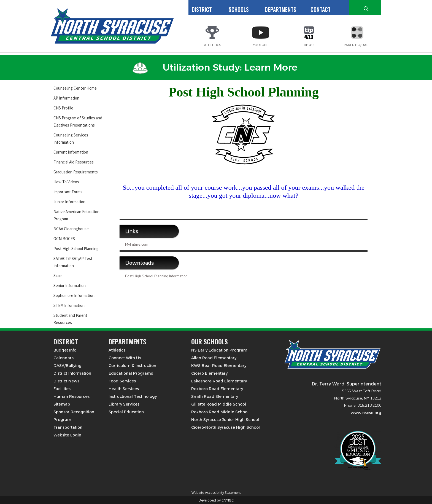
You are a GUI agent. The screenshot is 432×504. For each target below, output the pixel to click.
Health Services (124, 389)
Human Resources (71, 396)
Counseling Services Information (71, 139)
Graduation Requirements (76, 172)
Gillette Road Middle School (219, 404)
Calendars (64, 358)
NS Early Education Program (219, 350)
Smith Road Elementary (215, 396)
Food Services (122, 381)
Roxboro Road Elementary (217, 389)
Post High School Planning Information (156, 276)
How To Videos (66, 182)
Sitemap (62, 404)
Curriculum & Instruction (132, 366)
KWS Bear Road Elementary (219, 366)
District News (66, 381)
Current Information (71, 152)
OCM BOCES (64, 239)
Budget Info (65, 350)
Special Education (126, 412)
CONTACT (321, 9)
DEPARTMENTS (280, 9)
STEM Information (69, 305)
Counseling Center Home (75, 88)
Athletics (117, 350)
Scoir (58, 276)
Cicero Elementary (209, 373)
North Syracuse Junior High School (225, 420)
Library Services (124, 404)
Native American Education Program (76, 215)
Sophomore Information (74, 295)
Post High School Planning (76, 249)
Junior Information (69, 202)
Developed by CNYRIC (216, 500)
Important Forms (68, 192)
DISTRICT (202, 9)
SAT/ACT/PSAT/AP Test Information (73, 262)
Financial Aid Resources (74, 162)
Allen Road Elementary (214, 358)
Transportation (68, 427)
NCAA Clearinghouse (71, 229)
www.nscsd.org (366, 413)
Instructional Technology (133, 396)
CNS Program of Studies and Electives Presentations (78, 121)
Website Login (67, 435)
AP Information (66, 98)
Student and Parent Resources (70, 319)
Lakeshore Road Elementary (219, 381)
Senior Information (70, 285)
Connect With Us (125, 358)
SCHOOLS (239, 9)
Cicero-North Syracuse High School (226, 427)
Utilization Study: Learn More (215, 67)
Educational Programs (131, 373)
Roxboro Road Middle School (220, 412)
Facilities (62, 389)
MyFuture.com (137, 245)
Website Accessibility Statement (216, 493)
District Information (72, 373)
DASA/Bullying (67, 366)
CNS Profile (63, 108)
